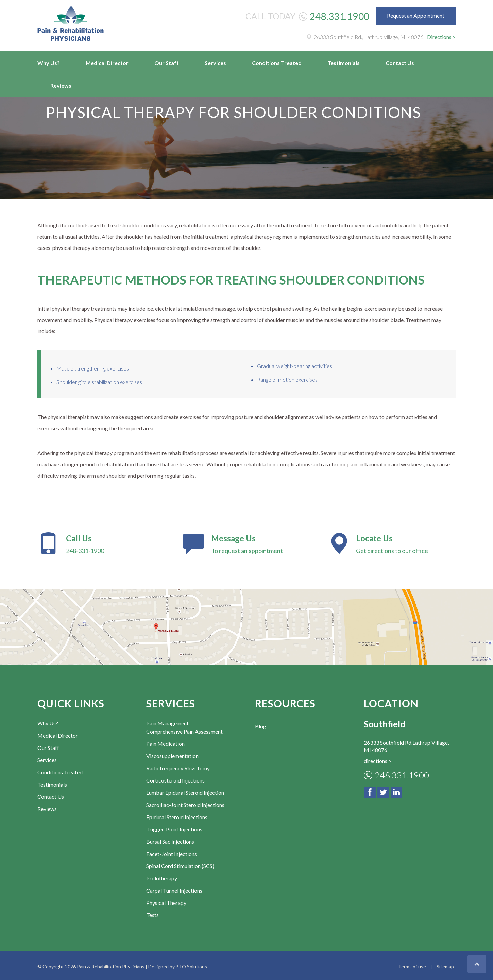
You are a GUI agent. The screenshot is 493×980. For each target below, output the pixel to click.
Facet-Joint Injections (172, 852)
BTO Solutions (191, 965)
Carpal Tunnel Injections (174, 888)
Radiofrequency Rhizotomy (178, 766)
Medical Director (107, 63)
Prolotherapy (162, 876)
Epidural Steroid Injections (177, 815)
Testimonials (344, 63)
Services (215, 63)
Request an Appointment (416, 15)
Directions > (441, 37)
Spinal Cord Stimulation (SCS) (180, 864)
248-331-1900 (101, 543)
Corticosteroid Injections (175, 778)
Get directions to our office (392, 543)
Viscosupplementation (172, 754)
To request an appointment (247, 543)
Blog (261, 724)
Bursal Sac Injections (170, 839)
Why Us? (49, 63)
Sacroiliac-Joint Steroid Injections (185, 803)
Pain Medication (165, 742)
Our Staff (167, 63)
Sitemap (445, 965)
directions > (378, 759)
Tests (152, 913)
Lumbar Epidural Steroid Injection (185, 790)
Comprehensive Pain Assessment (184, 729)
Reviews (61, 85)
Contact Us (400, 63)
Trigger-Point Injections (174, 827)
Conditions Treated (277, 63)
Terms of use (412, 965)
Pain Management (167, 721)
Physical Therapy (166, 901)
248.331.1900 (340, 16)
